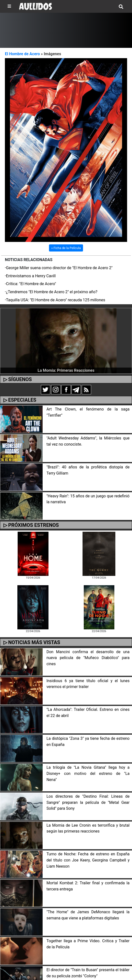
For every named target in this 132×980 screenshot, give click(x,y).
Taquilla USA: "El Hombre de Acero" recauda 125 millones (55, 300)
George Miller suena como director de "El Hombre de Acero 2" (59, 268)
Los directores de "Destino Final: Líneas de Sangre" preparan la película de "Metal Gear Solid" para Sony (88, 802)
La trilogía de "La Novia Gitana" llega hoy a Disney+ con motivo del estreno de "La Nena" (88, 774)
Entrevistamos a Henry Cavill (31, 276)
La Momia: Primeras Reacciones (66, 370)
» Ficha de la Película (66, 248)
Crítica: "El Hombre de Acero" (31, 284)
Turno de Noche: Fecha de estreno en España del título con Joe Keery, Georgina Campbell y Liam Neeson (88, 860)
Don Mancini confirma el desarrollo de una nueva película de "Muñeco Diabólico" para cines (88, 658)
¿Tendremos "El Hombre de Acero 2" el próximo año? (52, 292)
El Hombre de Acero (22, 54)
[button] (14, 150)
